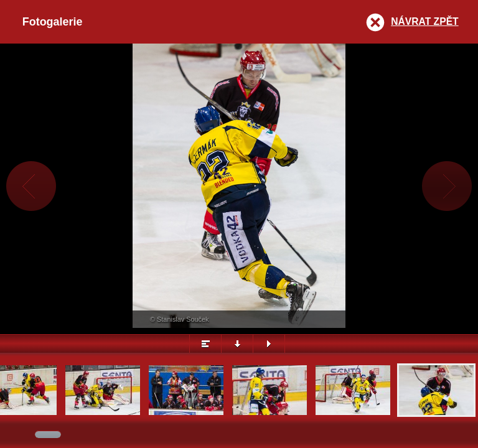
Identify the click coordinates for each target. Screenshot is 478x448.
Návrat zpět (424, 21)
